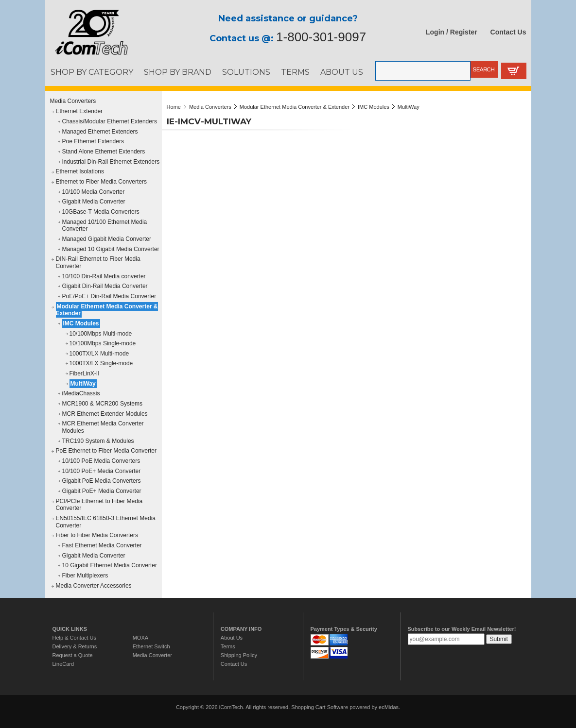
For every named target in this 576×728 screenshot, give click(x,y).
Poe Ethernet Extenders (93, 141)
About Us (232, 638)
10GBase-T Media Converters (101, 212)
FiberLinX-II (85, 373)
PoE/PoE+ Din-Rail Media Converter (109, 296)
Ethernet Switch (151, 646)
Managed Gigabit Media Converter (107, 239)
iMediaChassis (81, 393)
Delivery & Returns (75, 646)
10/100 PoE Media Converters (101, 461)
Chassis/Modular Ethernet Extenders (110, 121)
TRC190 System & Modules (98, 441)
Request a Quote (73, 655)
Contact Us (508, 32)
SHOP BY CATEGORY (92, 72)
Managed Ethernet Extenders (100, 132)
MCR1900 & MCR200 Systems (102, 404)
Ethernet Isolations (80, 171)
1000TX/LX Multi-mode (99, 354)
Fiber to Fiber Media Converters (97, 535)
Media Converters (73, 101)
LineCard (63, 664)
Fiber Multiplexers (85, 576)
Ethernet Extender (79, 111)
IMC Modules (81, 323)
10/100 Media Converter (94, 192)
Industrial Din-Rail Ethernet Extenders (111, 162)
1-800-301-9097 (321, 37)
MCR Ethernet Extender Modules (105, 414)
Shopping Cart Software (320, 707)
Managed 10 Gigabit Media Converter (111, 249)
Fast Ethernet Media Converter (102, 545)
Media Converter (152, 655)
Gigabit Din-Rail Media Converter (105, 286)
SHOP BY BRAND (178, 72)
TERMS (295, 72)
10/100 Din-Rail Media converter (104, 276)
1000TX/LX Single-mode (101, 363)
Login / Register (452, 32)
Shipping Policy (239, 655)
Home (174, 107)
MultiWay (83, 384)
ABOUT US (342, 72)
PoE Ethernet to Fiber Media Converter (106, 451)
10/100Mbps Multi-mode (101, 334)
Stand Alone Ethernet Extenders (104, 152)
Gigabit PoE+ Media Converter (102, 491)
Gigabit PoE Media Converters (102, 481)
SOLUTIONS (246, 72)
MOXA (140, 638)
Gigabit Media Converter (94, 202)
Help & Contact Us (74, 638)
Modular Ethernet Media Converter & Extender (107, 310)
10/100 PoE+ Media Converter (102, 471)
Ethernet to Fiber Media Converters (101, 182)
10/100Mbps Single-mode (103, 343)
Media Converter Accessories (94, 586)
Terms (228, 646)
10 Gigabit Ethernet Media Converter (110, 565)
